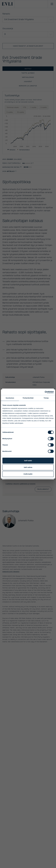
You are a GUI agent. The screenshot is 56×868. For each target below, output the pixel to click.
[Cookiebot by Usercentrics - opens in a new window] (45, 392)
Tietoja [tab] (46, 398)
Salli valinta (28, 467)
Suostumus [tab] (10, 398)
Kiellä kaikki (28, 474)
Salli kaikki (28, 461)
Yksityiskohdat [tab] (28, 398)
